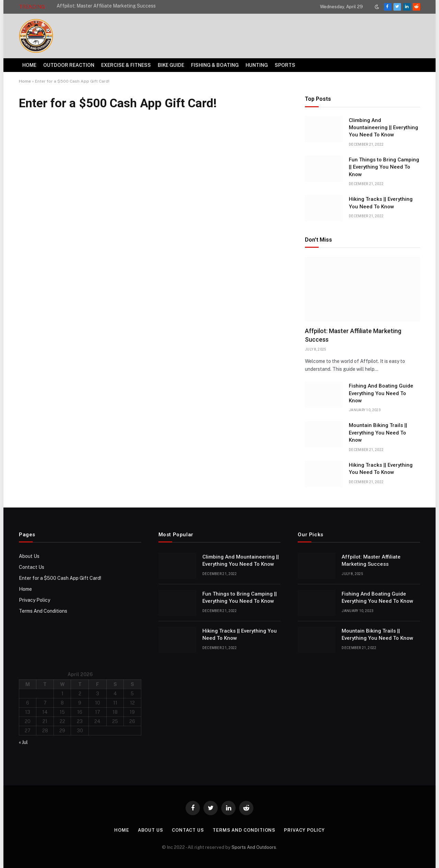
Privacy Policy (34, 600)
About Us (29, 556)
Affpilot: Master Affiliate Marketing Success (106, 6)
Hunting (257, 65)
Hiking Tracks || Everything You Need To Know (381, 203)
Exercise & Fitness (126, 65)
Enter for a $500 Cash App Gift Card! (60, 578)
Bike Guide (171, 65)
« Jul (23, 742)
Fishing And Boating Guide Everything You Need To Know (381, 393)
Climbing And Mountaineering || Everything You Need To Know (383, 128)
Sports (285, 65)
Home (29, 65)
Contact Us (32, 567)
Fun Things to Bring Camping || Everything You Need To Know (384, 167)
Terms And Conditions (43, 611)
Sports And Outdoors (254, 847)
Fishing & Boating (215, 65)
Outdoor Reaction (69, 65)
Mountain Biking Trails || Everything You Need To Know (378, 433)
